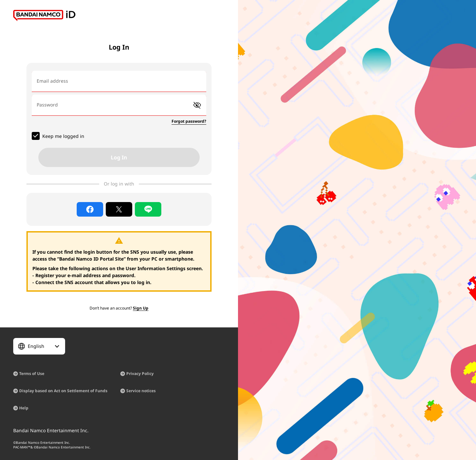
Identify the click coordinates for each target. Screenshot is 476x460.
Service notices (141, 391)
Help (24, 408)
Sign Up (141, 308)
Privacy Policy (140, 374)
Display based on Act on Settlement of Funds (63, 391)
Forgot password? (189, 121)
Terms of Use (32, 374)
